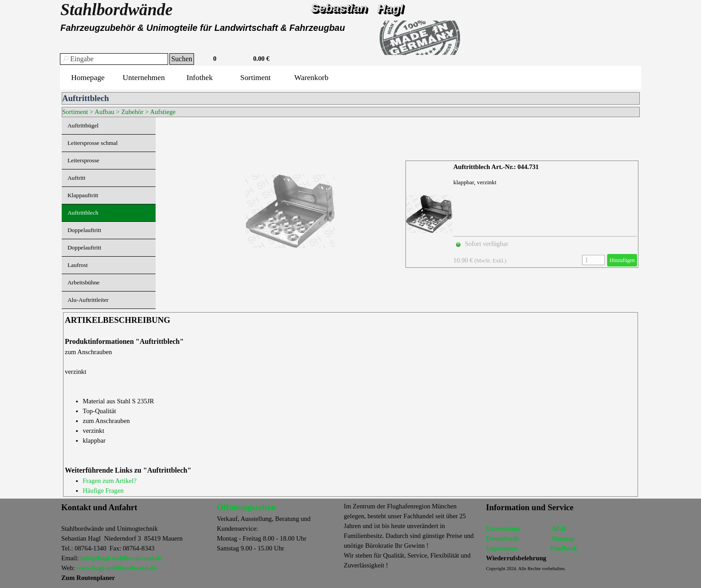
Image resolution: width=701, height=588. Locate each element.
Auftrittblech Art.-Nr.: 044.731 (496, 167)
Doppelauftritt (84, 230)
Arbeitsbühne (84, 282)
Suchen (182, 59)
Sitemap (563, 538)
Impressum (502, 548)
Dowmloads (502, 538)
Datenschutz (503, 529)
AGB (559, 529)
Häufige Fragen (103, 491)
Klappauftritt (83, 195)
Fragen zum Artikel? (110, 481)
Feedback (564, 548)
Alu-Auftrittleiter (88, 300)
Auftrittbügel (83, 125)
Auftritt (76, 178)
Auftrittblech (83, 213)
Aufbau (105, 112)
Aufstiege (163, 112)
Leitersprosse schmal (93, 143)
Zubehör (132, 112)
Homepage (88, 78)
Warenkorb (311, 78)
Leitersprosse (83, 160)
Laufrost (78, 265)
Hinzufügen (622, 260)
